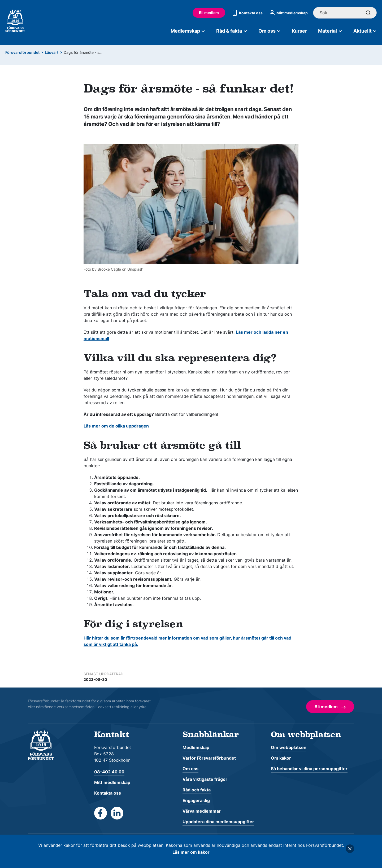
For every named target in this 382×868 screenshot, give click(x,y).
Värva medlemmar (202, 811)
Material (330, 31)
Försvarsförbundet (22, 52)
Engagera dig (196, 800)
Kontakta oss (247, 13)
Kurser (299, 31)
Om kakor (281, 758)
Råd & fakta (232, 31)
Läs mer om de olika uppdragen (116, 426)
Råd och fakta (197, 790)
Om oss (270, 31)
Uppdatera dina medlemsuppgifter (218, 822)
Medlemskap (188, 31)
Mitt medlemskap (288, 13)
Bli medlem (209, 13)
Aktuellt (365, 31)
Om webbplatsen (289, 747)
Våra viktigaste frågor (205, 779)
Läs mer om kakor (191, 852)
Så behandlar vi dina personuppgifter (309, 769)
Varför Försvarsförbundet (209, 758)
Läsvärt (52, 52)
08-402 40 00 (109, 772)
